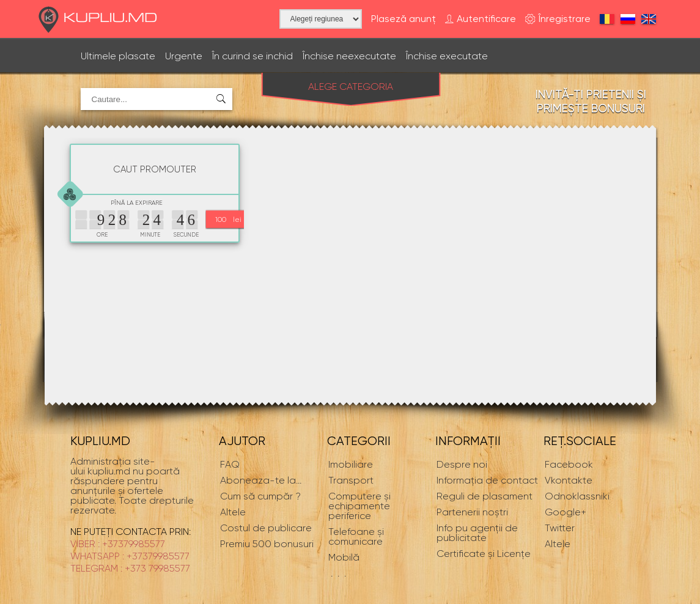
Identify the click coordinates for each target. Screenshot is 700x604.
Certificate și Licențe (484, 554)
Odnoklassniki (577, 496)
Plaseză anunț (403, 19)
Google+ (566, 512)
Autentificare (481, 19)
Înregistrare (558, 19)
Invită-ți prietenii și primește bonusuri (591, 101)
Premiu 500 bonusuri (267, 544)
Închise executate (447, 56)
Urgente (184, 56)
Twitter (560, 528)
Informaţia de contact (487, 480)
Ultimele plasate (118, 56)
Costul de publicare (266, 528)
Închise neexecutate (349, 56)
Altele (558, 544)
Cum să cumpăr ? (260, 496)
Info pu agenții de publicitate (477, 533)
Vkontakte (569, 480)
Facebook (569, 464)
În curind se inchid (252, 56)
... (261, 480)
